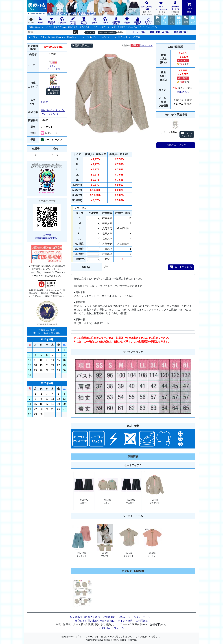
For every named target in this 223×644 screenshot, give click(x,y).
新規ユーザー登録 (107, 32)
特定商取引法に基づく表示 (85, 617)
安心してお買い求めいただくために (95, 621)
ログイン (90, 32)
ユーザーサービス (175, 9)
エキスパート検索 (147, 9)
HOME (31, 21)
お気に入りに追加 (176, 145)
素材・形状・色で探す (160, 32)
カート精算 (189, 8)
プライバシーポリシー (140, 617)
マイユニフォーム (161, 9)
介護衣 (44, 102)
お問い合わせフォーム (111, 628)
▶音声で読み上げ (82, 45)
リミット (123, 37)
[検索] (50, 32)
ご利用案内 (109, 617)
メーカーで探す (139, 32)
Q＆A (122, 617)
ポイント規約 (125, 621)
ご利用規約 (142, 621)
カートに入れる (181, 267)
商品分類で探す (181, 32)
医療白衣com (55, 37)
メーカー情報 (53, 69)
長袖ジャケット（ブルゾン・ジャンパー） (90, 37)
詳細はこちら (146, 45)
